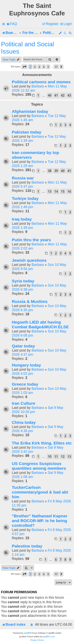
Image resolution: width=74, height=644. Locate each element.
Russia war (23, 178)
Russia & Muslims (30, 301)
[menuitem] (12, 24)
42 (63, 95)
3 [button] (39, 67)
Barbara (38, 86)
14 (56, 191)
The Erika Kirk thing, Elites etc (42, 443)
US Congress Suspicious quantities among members (39, 466)
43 (69, 95)
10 (50, 457)
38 (50, 171)
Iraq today (22, 219)
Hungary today (26, 365)
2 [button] (35, 67)
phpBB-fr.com (49, 637)
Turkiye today (25, 198)
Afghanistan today (30, 111)
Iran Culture (23, 403)
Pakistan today (27, 132)
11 (56, 457)
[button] (24, 67)
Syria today (23, 281)
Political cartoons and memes (41, 82)
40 (50, 95)
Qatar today (23, 346)
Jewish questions (29, 260)
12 (63, 457)
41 (56, 95)
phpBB (27, 633)
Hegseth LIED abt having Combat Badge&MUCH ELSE (40, 324)
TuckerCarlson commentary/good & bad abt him (40, 492)
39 (56, 171)
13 (50, 191)
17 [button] (56, 67)
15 (63, 191)
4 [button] (44, 67)
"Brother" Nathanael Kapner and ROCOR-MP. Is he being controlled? (40, 521)
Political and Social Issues (28, 48)
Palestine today (27, 546)
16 (69, 191)
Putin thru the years (31, 240)
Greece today (25, 384)
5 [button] (48, 67)
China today (24, 422)
